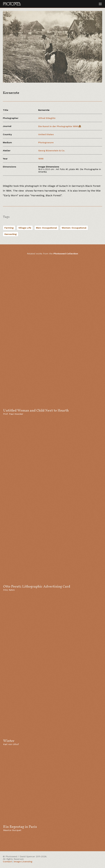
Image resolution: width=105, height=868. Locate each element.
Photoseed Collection (66, 254)
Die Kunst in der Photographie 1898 (60, 126)
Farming (9, 228)
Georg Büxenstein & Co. (52, 151)
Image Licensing (23, 862)
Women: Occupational (74, 228)
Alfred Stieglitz (47, 118)
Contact (7, 862)
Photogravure (46, 142)
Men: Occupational (46, 228)
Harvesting (11, 234)
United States (46, 134)
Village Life (25, 228)
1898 (41, 159)
